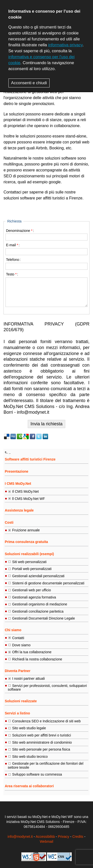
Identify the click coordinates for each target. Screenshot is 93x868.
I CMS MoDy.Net (18, 484)
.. (10, 453)
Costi (9, 522)
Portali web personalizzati (32, 569)
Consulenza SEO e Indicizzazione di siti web (46, 721)
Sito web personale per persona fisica (41, 749)
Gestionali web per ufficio (31, 590)
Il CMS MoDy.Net (25, 491)
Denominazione (19, 231)
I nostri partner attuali (29, 678)
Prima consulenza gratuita (26, 542)
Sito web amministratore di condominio (42, 742)
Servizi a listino (17, 713)
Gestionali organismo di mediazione (40, 604)
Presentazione (16, 471)
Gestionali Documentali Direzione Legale (44, 618)
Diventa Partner (17, 671)
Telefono (13, 260)
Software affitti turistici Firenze (30, 459)
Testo (11, 274)
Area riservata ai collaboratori (29, 786)
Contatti (18, 638)
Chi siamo (13, 630)
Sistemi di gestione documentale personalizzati (48, 583)
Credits (78, 837)
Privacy (63, 837)
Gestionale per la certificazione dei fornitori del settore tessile (46, 765)
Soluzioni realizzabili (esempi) (29, 554)
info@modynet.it (20, 837)
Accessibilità (45, 837)
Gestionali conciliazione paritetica (38, 611)
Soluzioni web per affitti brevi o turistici (42, 735)
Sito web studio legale (29, 728)
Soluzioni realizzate (21, 701)
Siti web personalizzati (29, 562)
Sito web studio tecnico (30, 757)
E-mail (12, 245)
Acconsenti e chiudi (29, 83)
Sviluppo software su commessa (37, 774)
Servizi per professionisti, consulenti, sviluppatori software (47, 688)
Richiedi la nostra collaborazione (37, 659)
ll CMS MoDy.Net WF (29, 499)
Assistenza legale (19, 510)
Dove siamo (21, 645)
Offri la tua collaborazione (32, 652)
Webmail (46, 841)
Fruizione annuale (26, 530)
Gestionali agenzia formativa (34, 597)
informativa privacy (65, 45)
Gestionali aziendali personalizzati (38, 576)
